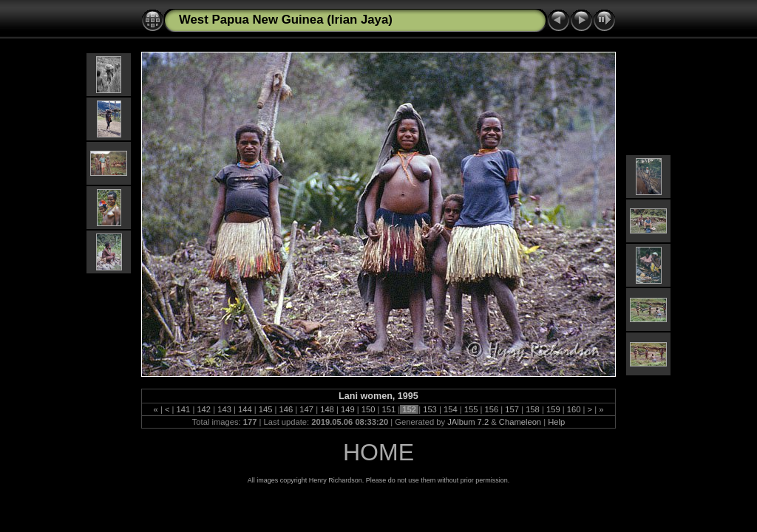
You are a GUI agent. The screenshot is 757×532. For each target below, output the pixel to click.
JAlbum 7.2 (468, 422)
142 (204, 409)
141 (183, 409)
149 (348, 409)
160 (574, 409)
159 (553, 409)
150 (369, 409)
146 (286, 409)
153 (430, 409)
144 (245, 409)
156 (491, 409)
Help (556, 422)
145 (266, 409)
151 (388, 409)
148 (327, 409)
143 (224, 409)
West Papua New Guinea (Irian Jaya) (286, 20)
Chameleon (520, 422)
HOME (378, 452)
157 (512, 409)
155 (471, 409)
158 (533, 409)
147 (306, 409)
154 (451, 409)
